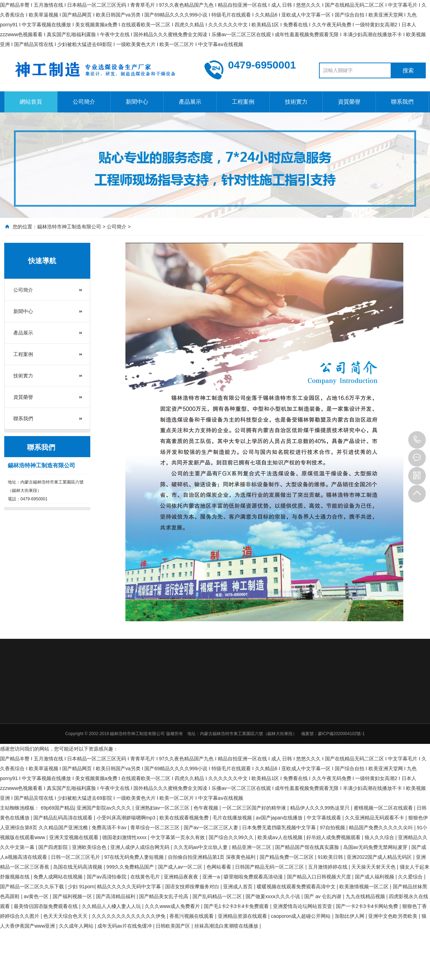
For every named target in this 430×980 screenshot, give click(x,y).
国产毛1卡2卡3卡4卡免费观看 (237, 906)
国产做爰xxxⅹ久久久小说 (273, 896)
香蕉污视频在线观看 (192, 916)
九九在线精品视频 (366, 896)
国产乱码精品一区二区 (218, 896)
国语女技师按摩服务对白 (193, 887)
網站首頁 (31, 102)
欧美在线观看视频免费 (185, 818)
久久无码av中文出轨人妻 (201, 847)
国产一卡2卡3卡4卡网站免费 (368, 906)
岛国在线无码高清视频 (78, 867)
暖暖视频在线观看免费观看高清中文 (297, 887)
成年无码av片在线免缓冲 (125, 926)
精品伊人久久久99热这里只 (321, 808)
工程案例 (243, 102)
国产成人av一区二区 (181, 867)
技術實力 (296, 102)
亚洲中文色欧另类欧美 (393, 916)
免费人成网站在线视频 (59, 877)
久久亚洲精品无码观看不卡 (375, 818)
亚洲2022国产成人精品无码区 (380, 857)
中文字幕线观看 (325, 818)
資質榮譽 (349, 102)
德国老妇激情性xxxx (125, 837)
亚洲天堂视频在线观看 (74, 837)
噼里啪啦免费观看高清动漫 (254, 877)
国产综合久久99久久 (232, 837)
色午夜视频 (207, 808)
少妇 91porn (81, 887)
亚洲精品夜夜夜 (182, 877)
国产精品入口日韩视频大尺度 (320, 877)
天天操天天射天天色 (374, 867)
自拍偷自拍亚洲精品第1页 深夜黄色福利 (213, 857)
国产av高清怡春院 (107, 877)
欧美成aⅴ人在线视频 (281, 837)
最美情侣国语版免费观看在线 (46, 906)
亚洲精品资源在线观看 (243, 916)
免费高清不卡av (110, 828)
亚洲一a (212, 877)
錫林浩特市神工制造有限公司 (69, 227)
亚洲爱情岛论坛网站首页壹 (303, 906)
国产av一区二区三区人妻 (212, 828)
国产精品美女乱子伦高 (164, 896)
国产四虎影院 (54, 847)
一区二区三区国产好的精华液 (255, 808)
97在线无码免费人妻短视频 (135, 857)
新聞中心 (137, 102)
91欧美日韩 (331, 857)
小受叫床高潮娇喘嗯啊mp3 (127, 818)
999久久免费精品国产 (131, 867)
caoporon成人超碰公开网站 (301, 916)
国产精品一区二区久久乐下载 (33, 887)
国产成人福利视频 (375, 877)
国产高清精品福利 (116, 896)
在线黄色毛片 (146, 877)
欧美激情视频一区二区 (365, 887)
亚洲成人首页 (239, 887)
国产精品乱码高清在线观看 (64, 818)
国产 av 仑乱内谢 (324, 896)
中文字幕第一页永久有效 (178, 837)
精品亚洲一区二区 (252, 847)
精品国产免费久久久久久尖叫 (382, 828)
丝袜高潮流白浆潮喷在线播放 (227, 926)
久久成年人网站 (77, 926)
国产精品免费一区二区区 (287, 857)
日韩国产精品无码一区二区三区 (270, 867)
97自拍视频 (333, 828)
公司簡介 (84, 102)
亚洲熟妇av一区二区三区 (163, 808)
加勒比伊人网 (350, 916)
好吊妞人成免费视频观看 (334, 837)
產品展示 (190, 102)
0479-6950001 (417, 440)
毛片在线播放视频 (233, 818)
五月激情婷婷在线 (328, 867)
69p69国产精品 (57, 808)
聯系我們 (402, 102)
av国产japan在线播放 (280, 818)
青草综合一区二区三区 (156, 828)
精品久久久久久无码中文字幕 (130, 887)
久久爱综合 (411, 877)
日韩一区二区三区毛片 (76, 857)
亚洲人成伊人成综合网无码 (141, 847)
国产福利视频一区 (73, 896)
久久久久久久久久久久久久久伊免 (129, 916)
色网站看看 (220, 867)
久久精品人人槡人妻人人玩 (112, 906)
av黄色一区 (37, 896)
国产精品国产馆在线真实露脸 (308, 847)
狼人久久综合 (380, 837)
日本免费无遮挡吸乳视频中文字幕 (280, 828)
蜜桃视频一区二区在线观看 (384, 808)
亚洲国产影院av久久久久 (105, 808)
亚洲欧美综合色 (90, 847)
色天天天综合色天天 (66, 916)
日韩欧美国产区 (174, 926)
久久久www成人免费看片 (173, 906)
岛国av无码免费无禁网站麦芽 (376, 847)
